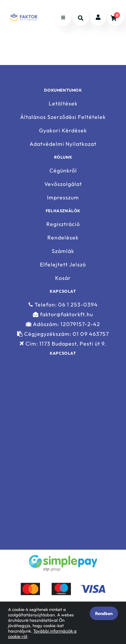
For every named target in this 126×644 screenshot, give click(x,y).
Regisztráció (63, 224)
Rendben (104, 613)
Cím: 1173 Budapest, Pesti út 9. (63, 344)
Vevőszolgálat (63, 184)
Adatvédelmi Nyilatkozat (63, 144)
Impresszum (63, 198)
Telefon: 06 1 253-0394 (63, 304)
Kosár (63, 278)
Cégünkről (63, 170)
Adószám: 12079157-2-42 (63, 324)
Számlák (63, 251)
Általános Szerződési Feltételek (63, 117)
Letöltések (63, 103)
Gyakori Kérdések (63, 131)
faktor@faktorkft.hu (63, 314)
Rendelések (63, 238)
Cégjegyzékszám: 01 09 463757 (63, 334)
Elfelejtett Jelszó (63, 265)
